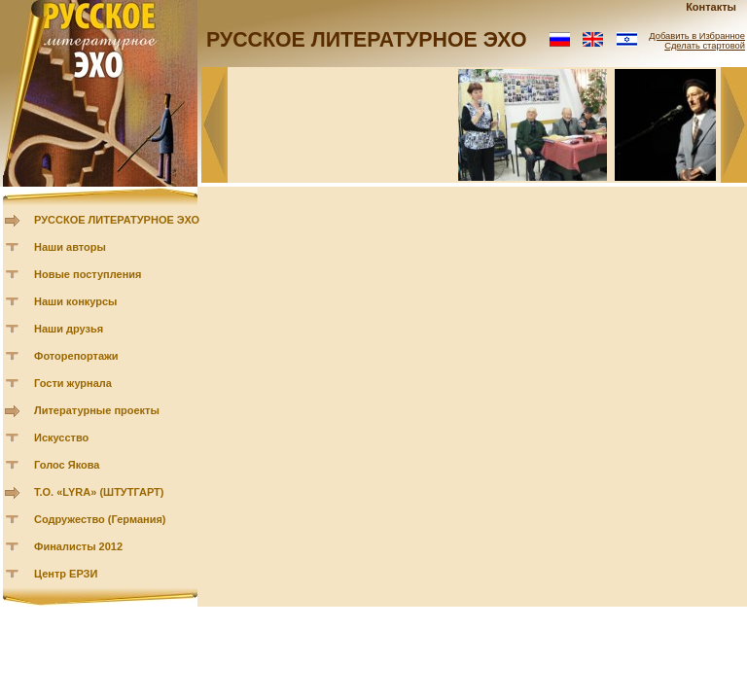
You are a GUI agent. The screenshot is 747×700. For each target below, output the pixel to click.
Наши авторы (70, 247)
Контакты (711, 7)
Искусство (61, 437)
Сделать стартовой (705, 46)
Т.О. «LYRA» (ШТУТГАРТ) (99, 492)
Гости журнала (73, 383)
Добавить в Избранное (697, 36)
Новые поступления (88, 274)
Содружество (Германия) (100, 519)
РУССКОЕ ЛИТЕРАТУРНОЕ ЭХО (117, 220)
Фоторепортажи (76, 356)
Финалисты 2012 (78, 546)
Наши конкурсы (75, 301)
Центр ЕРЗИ (66, 574)
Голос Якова (67, 465)
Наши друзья (69, 329)
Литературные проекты (97, 410)
